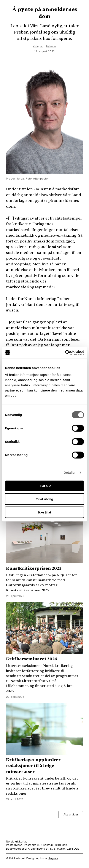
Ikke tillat (44, 512)
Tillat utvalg (44, 499)
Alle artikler (71, 814)
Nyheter (51, 46)
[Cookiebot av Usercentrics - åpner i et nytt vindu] (65, 353)
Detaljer (70, 473)
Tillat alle (45, 486)
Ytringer (38, 46)
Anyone (53, 858)
